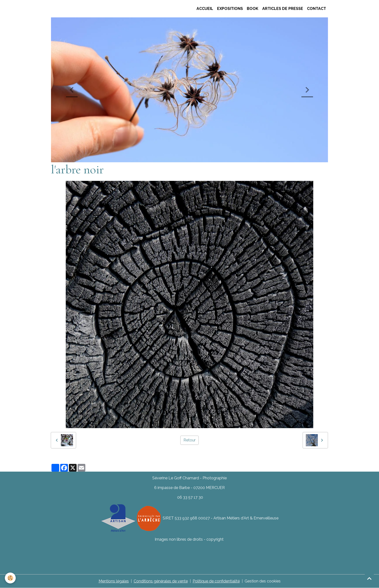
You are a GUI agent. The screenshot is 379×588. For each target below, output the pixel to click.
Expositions (230, 9)
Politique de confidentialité (216, 581)
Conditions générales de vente (161, 581)
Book (253, 9)
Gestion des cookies (263, 581)
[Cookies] (10, 578)
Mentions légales (114, 581)
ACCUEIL (204, 9)
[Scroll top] (369, 578)
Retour (189, 440)
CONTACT (317, 9)
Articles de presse (283, 9)
